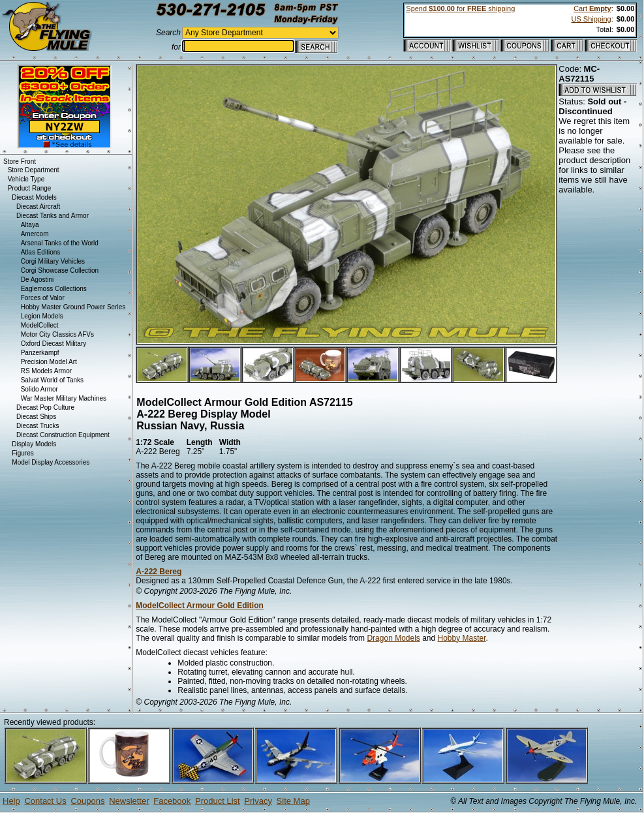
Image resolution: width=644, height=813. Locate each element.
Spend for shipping (460, 8)
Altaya (30, 225)
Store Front (20, 161)
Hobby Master (462, 638)
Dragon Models (393, 638)
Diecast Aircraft (38, 207)
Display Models (34, 444)
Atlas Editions (41, 252)
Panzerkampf (40, 353)
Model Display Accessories (51, 462)
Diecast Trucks (38, 426)
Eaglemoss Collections (54, 289)
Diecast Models (34, 197)
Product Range (30, 188)
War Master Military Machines (64, 398)
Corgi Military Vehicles (53, 261)
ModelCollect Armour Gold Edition (200, 606)
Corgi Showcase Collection (60, 270)
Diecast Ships (36, 417)
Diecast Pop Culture (45, 407)
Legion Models (42, 316)
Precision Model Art (49, 362)
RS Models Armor (46, 371)
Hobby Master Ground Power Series (73, 307)
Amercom (35, 234)
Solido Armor (39, 389)
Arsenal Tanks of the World (60, 243)
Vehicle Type (26, 179)
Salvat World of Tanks (52, 380)
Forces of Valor (43, 298)
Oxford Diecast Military (54, 344)
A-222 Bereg (159, 572)
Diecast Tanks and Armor (53, 216)
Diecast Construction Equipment (63, 435)
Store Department (34, 170)
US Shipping (591, 19)
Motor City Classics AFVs (57, 334)
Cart (592, 8)
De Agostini (38, 280)
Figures (23, 453)
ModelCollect (40, 325)
